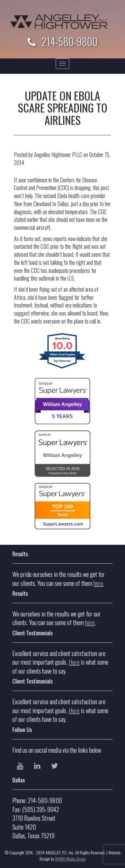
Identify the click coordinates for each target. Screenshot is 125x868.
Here (74, 662)
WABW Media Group (70, 859)
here (98, 583)
